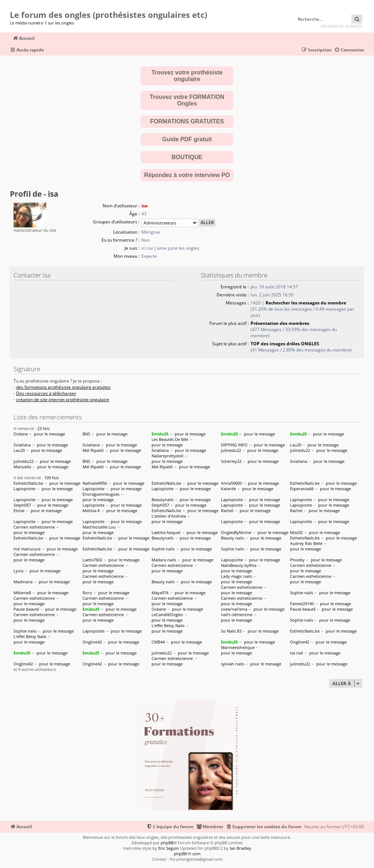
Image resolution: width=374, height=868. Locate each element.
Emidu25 (160, 434)
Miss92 (296, 532)
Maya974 (160, 593)
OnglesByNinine (236, 532)
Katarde (228, 489)
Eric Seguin (169, 848)
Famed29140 (302, 604)
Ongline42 (92, 642)
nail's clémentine (237, 614)
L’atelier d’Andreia (169, 516)
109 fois (51, 478)
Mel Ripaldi (93, 450)
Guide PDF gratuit (187, 139)
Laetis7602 (92, 560)
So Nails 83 (231, 631)
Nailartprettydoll (167, 456)
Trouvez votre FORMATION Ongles (187, 100)
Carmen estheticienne (34, 527)
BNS (86, 434)
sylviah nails (232, 664)
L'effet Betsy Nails (168, 625)
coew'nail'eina (234, 609)
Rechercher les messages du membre (306, 303)
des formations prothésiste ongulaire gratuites (63, 387)
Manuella (22, 467)
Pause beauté (26, 609)
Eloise (19, 510)
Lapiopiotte (24, 489)
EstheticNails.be (28, 483)
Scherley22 (231, 461)
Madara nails (164, 560)
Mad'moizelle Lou (99, 527)
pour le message (49, 434)
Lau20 (296, 445)
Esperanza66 (302, 489)
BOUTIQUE (187, 157)
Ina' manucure (27, 549)
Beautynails (163, 500)
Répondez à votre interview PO (187, 175)
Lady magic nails (236, 576)
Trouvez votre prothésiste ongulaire (187, 76)
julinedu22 (231, 450)
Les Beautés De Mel (170, 439)
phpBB (167, 843)
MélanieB (22, 593)
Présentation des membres (280, 323)
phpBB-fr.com (187, 854)
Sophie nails (163, 549)
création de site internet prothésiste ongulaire (63, 400)
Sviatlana (22, 445)
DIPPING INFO (234, 445)
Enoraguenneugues (101, 494)
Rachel (227, 510)
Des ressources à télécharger (46, 393)
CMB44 (158, 642)
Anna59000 (231, 483)
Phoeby (297, 560)
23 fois (43, 428)
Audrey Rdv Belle (306, 543)
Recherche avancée (342, 26)
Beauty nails (232, 538)
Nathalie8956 (95, 483)
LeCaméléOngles (167, 614)
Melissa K (91, 510)
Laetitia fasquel (166, 532)
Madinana (23, 582)
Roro (87, 593)
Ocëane (21, 434)
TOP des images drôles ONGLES (285, 344)
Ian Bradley (241, 848)
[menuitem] (349, 50)
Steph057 (22, 505)
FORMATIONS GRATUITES (187, 121)
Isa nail (297, 653)
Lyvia (18, 571)
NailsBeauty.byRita (239, 565)
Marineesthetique (238, 647)
